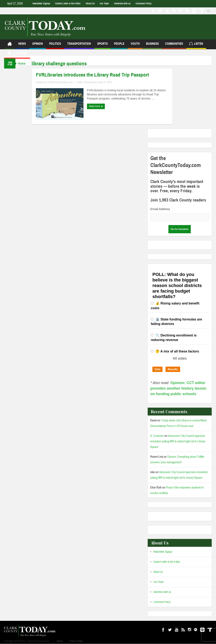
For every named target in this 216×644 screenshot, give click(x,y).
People (119, 45)
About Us (90, 3)
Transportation (79, 45)
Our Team (104, 3)
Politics (55, 45)
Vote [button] (157, 369)
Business (152, 45)
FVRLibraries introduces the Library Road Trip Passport (95, 75)
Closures (17, 54)
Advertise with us (122, 3)
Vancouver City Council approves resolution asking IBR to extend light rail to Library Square (178, 441)
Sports (102, 45)
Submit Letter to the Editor (68, 3)
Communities (174, 45)
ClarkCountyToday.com (63, 82)
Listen (196, 44)
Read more (99, 106)
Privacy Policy (76, 641)
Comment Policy (143, 3)
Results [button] (173, 369)
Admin (60, 641)
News (22, 45)
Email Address (160, 209)
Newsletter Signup (41, 3)
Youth (135, 45)
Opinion (38, 45)
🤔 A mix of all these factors (177, 351)
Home (23, 63)
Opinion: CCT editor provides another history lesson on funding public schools (178, 388)
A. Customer (157, 436)
